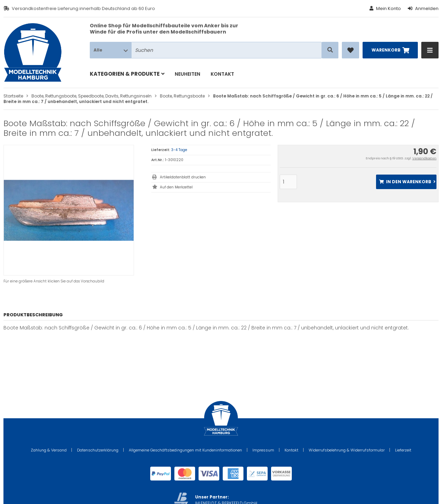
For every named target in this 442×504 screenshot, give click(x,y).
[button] (110, 50)
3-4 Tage (179, 150)
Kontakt (222, 74)
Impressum (263, 450)
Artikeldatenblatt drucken (183, 177)
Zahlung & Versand (49, 450)
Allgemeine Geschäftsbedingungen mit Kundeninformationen (185, 450)
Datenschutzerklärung (98, 450)
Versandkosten (424, 158)
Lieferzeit (403, 450)
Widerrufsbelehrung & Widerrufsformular (347, 450)
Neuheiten (188, 74)
